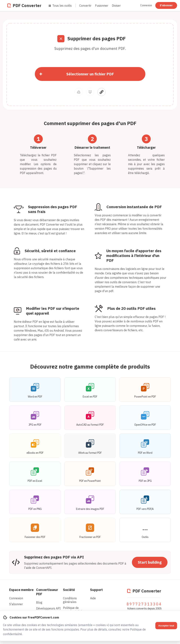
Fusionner (102, 6)
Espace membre (21, 590)
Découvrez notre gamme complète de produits (90, 366)
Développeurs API (48, 608)
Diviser (116, 6)
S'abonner (166, 5)
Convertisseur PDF (47, 592)
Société (69, 590)
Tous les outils (60, 6)
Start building (150, 562)
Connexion (146, 5)
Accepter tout (166, 626)
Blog (39, 602)
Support (96, 590)
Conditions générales (70, 600)
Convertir (85, 6)
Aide (93, 598)
